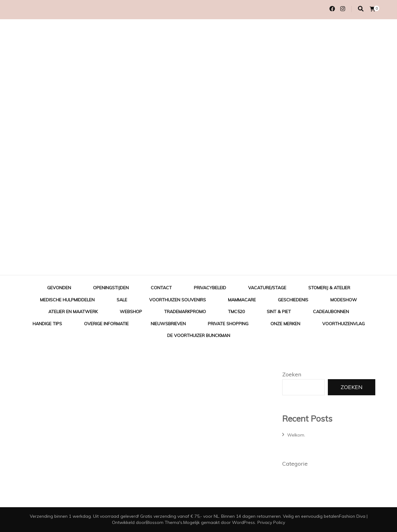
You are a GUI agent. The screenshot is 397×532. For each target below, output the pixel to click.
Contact (161, 288)
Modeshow (344, 300)
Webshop (131, 312)
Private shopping (228, 324)
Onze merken (285, 324)
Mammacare (242, 300)
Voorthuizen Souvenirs (178, 300)
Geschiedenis (293, 300)
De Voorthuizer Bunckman (199, 335)
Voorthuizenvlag (343, 324)
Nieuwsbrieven (168, 324)
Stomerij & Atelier (329, 288)
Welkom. (296, 435)
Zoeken (292, 374)
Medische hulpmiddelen (67, 300)
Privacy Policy (271, 522)
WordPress (243, 522)
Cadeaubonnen (331, 312)
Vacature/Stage (267, 288)
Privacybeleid (210, 288)
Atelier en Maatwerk (73, 312)
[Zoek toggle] (361, 9)
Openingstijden (111, 288)
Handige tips (47, 324)
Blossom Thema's (164, 522)
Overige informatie (106, 324)
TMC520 (236, 312)
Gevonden (59, 288)
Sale (122, 300)
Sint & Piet (279, 312)
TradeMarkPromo (185, 312)
